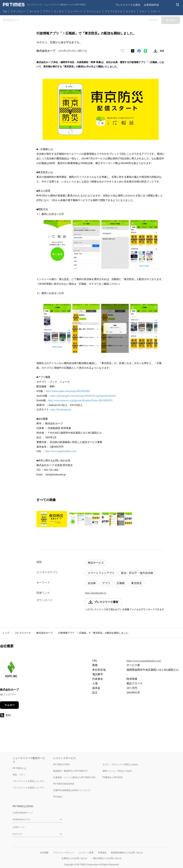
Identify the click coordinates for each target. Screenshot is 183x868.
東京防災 (137, 583)
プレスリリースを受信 (128, 5)
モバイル (34, 11)
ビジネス (131, 11)
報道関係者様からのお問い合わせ (127, 853)
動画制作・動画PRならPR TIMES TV (70, 771)
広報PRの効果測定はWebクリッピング (72, 790)
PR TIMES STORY (62, 764)
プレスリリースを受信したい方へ (29, 781)
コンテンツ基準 (86, 853)
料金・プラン (19, 775)
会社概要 (44, 853)
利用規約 (102, 853)
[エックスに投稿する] (133, 51)
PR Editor (58, 797)
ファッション (94, 11)
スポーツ (155, 11)
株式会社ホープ (45, 633)
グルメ (143, 11)
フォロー (9, 705)
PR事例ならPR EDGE (112, 777)
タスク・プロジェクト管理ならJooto (120, 764)
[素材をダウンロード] (155, 51)
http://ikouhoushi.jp (96, 593)
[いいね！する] (123, 51)
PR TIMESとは (20, 768)
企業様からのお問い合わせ (74, 858)
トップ (6, 633)
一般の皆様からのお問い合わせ (107, 858)
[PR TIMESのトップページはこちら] (44, 5)
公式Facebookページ (23, 813)
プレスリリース (23, 633)
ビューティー (75, 11)
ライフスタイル (113, 11)
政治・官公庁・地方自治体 (137, 573)
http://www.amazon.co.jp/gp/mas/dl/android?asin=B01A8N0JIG (81, 400)
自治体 (92, 583)
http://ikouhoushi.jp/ (61, 410)
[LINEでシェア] (145, 51)
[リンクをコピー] (162, 51)
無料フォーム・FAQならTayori (117, 771)
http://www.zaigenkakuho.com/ (61, 451)
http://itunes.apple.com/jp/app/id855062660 (68, 391)
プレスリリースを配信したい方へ (29, 788)
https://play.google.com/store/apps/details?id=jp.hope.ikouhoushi (83, 396)
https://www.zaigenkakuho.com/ (144, 661)
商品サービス (96, 563)
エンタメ (59, 11)
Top (5, 11)
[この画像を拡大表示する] (52, 519)
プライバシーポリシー (64, 853)
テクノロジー (18, 11)
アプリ (47, 11)
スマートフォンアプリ (101, 573)
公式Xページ (19, 827)
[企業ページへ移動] (11, 671)
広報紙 (121, 583)
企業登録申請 (151, 5)
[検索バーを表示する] (178, 5)
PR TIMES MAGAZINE (64, 784)
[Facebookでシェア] (139, 51)
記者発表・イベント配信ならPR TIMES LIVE (74, 777)
